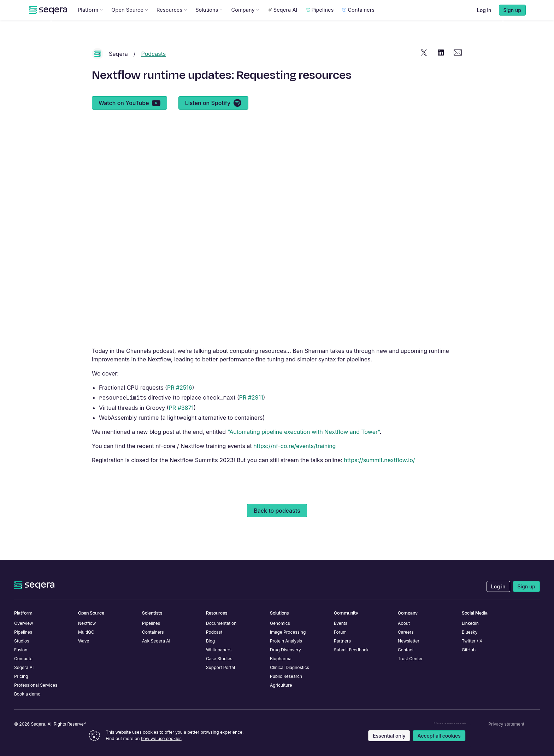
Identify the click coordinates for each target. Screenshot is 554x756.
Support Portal (220, 667)
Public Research (286, 676)
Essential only (389, 736)
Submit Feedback (351, 650)
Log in (484, 24)
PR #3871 (181, 422)
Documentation (221, 623)
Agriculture (281, 685)
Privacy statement (506, 724)
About (404, 623)
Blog (210, 641)
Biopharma (281, 659)
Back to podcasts (277, 525)
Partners (342, 641)
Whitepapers (219, 650)
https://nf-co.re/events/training (294, 460)
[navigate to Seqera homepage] (48, 24)
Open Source (130, 24)
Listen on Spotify (213, 117)
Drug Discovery (285, 650)
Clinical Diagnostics (290, 667)
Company (245, 24)
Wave (84, 641)
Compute (23, 659)
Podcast (214, 632)
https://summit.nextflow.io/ (379, 474)
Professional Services (36, 685)
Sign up (526, 586)
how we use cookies (161, 738)
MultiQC (86, 632)
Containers (358, 24)
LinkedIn (470, 623)
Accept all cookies (439, 736)
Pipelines (320, 24)
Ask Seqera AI (156, 641)
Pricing (21, 676)
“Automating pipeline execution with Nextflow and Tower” (304, 446)
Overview (24, 623)
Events (341, 623)
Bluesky (470, 632)
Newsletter (409, 641)
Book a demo (27, 694)
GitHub (469, 650)
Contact (406, 650)
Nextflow (87, 623)
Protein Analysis (286, 641)
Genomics (280, 623)
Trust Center (410, 659)
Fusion (21, 650)
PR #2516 (180, 402)
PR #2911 (251, 412)
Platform (90, 24)
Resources (172, 24)
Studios (22, 641)
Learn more (325, 7)
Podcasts (154, 68)
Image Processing (288, 632)
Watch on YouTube (129, 117)
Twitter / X (472, 641)
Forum (340, 632)
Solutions (209, 24)
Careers (406, 632)
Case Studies (219, 659)
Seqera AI (283, 24)
